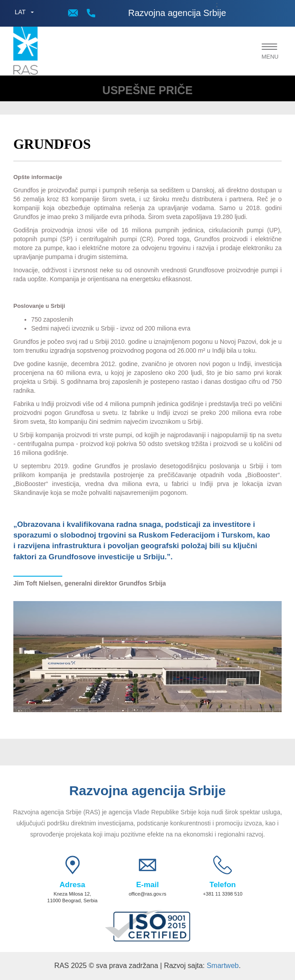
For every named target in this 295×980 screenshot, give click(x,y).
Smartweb (222, 966)
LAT (20, 12)
